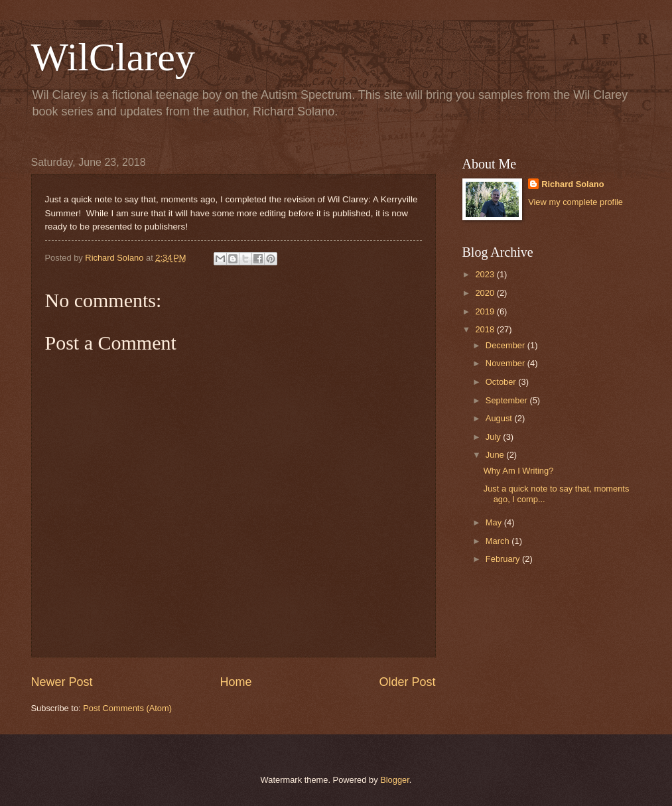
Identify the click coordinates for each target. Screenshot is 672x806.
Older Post (407, 682)
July (494, 437)
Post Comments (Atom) (127, 708)
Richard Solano (572, 184)
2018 (486, 329)
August (500, 418)
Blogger (395, 780)
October (502, 382)
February (504, 559)
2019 (486, 311)
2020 (486, 293)
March (499, 541)
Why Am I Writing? (519, 471)
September (508, 400)
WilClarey (113, 57)
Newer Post (62, 682)
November (506, 363)
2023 (486, 274)
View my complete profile (575, 202)
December (506, 345)
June (496, 455)
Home (235, 682)
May (495, 522)
